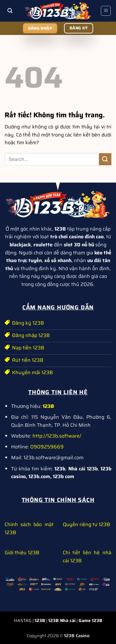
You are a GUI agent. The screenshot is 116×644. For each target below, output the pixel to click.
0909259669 (47, 447)
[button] (10, 11)
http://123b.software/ (57, 436)
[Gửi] (105, 159)
